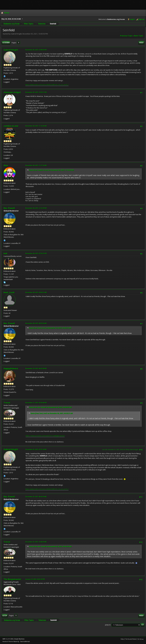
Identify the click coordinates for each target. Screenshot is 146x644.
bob (5, 253)
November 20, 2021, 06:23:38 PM (36, 368)
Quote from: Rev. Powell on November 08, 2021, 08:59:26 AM (50, 407)
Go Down (6, 43)
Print (141, 43)
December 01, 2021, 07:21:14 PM (36, 449)
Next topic (139, 36)
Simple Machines (19, 639)
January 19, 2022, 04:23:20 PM (35, 579)
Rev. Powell (9, 208)
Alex (6, 165)
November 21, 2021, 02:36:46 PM (36, 403)
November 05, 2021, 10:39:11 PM (36, 92)
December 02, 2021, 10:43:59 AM (36, 542)
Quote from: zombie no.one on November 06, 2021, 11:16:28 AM (51, 170)
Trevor (7, 403)
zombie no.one (11, 126)
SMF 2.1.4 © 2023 (8, 639)
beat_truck (9, 292)
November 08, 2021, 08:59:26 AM (36, 323)
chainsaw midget (12, 92)
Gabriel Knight (11, 50)
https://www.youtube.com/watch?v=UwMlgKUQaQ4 (45, 436)
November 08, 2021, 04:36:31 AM (36, 292)
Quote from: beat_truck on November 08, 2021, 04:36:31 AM (50, 328)
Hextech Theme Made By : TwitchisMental (16, 641)
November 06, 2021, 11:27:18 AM (36, 165)
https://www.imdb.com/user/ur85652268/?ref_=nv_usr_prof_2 (47, 85)
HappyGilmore (11, 368)
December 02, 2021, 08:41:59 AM (36, 497)
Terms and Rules (131, 639)
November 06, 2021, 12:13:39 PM (36, 208)
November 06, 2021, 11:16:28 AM (36, 126)
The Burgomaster (12, 579)
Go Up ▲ (141, 639)
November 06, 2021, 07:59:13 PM (36, 253)
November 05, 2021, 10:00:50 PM (36, 50)
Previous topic (126, 36)
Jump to (108, 625)
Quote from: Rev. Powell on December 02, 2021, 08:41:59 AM (50, 546)
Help (122, 639)
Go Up (5, 616)
